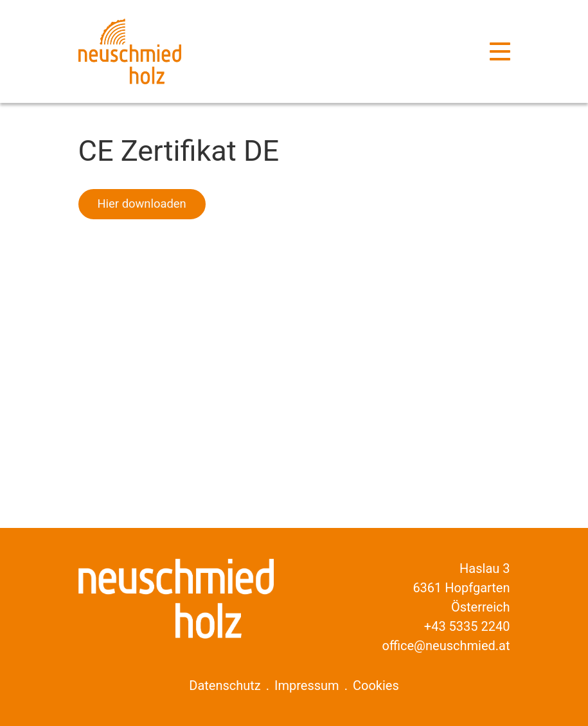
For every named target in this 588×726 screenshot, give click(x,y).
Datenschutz (225, 685)
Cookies (376, 685)
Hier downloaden (142, 204)
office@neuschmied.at (446, 646)
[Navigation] (500, 51)
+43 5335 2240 (467, 626)
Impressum (307, 685)
